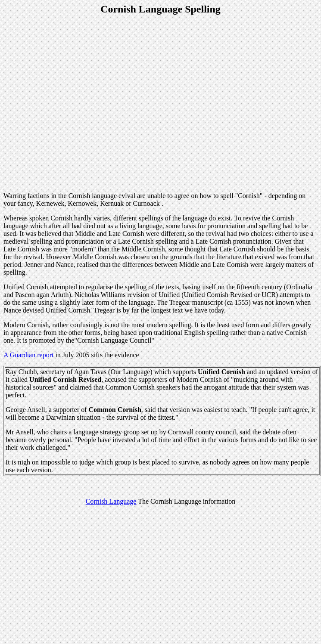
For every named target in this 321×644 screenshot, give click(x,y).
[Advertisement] (81, 104)
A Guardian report (28, 355)
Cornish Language (111, 501)
